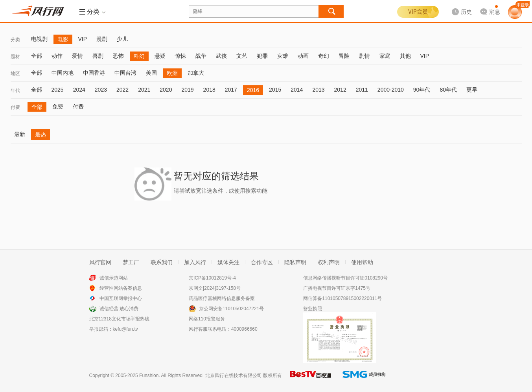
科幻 (139, 56)
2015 (275, 90)
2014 (297, 90)
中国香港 (94, 73)
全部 (37, 56)
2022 (122, 90)
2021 (144, 90)
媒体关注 (228, 262)
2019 (187, 90)
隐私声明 (295, 262)
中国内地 (63, 73)
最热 (40, 134)
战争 (201, 56)
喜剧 (98, 56)
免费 (58, 107)
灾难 (283, 56)
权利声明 (329, 262)
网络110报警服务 (207, 319)
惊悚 (180, 56)
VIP (83, 39)
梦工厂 (131, 262)
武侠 (221, 56)
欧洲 (172, 73)
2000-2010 (391, 90)
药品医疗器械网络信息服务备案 (222, 298)
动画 (303, 56)
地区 (15, 74)
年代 (15, 90)
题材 (15, 57)
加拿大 (196, 73)
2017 (231, 90)
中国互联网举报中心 (121, 298)
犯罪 (262, 56)
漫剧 (102, 39)
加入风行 (195, 262)
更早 (472, 90)
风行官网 (100, 262)
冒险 (344, 56)
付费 (15, 107)
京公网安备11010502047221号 (231, 309)
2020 (166, 90)
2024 (79, 90)
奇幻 (324, 56)
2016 (253, 90)
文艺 (242, 56)
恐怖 (118, 56)
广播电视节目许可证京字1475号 (337, 288)
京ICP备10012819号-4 (212, 278)
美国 (151, 73)
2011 (362, 90)
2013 (318, 90)
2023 (101, 90)
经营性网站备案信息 (121, 288)
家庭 (385, 56)
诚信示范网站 (114, 278)
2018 (209, 90)
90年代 (422, 90)
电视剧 (39, 39)
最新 (20, 134)
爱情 (77, 56)
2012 (340, 90)
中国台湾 (125, 73)
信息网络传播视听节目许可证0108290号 (345, 278)
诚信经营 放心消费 (119, 309)
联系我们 (162, 262)
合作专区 (262, 262)
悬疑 (160, 56)
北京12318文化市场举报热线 (119, 319)
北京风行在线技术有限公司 (234, 375)
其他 (405, 56)
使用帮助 (362, 262)
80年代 (448, 90)
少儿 (122, 39)
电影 (63, 39)
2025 (58, 90)
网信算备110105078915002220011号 (342, 298)
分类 (15, 40)
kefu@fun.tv (125, 329)
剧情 (364, 56)
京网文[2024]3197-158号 (215, 288)
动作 (57, 56)
